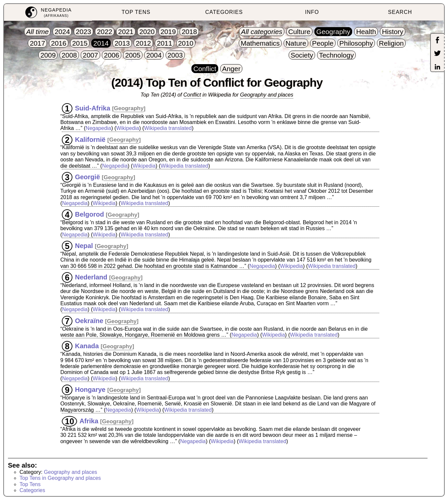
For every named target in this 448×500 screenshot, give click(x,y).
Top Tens (30, 484)
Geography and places (267, 95)
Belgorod (90, 214)
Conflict (192, 95)
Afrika (89, 421)
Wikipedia (127, 128)
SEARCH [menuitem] (400, 12)
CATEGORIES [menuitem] (224, 12)
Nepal (84, 246)
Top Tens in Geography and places (60, 478)
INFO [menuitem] (312, 12)
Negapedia (98, 128)
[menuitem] (48, 12)
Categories (32, 490)
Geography (129, 108)
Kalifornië (90, 139)
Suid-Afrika (93, 108)
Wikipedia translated (168, 128)
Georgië (88, 177)
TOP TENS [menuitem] (136, 12)
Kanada (87, 346)
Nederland (91, 277)
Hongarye (90, 390)
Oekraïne (89, 321)
